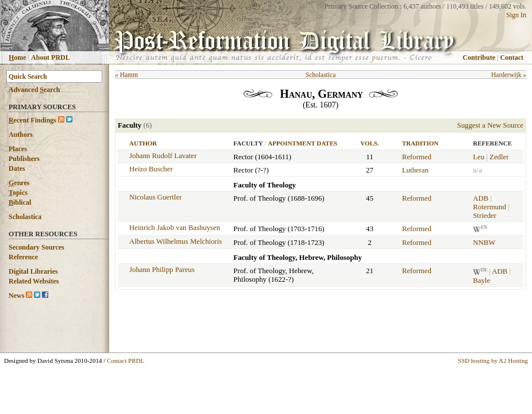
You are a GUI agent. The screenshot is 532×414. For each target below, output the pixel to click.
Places (18, 149)
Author (143, 143)
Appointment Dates (302, 143)
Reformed (417, 157)
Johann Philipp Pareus (162, 270)
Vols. (369, 143)
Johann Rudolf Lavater (163, 156)
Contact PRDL (126, 361)
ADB (481, 198)
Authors (21, 135)
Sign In (516, 15)
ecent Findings (32, 120)
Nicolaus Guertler (155, 197)
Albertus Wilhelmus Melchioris (176, 241)
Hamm (129, 75)
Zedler (499, 157)
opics (18, 193)
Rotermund (489, 207)
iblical (20, 202)
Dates (17, 168)
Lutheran (415, 170)
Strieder (485, 216)
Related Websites (34, 281)
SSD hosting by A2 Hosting (493, 361)
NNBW (484, 243)
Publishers (24, 159)
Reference (23, 257)
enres (19, 183)
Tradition (421, 143)
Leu (479, 157)
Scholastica (25, 217)
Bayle (481, 281)
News (16, 296)
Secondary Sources (36, 247)
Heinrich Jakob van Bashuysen (175, 228)
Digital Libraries (33, 271)
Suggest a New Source (491, 125)
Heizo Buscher (151, 169)
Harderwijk (506, 75)
